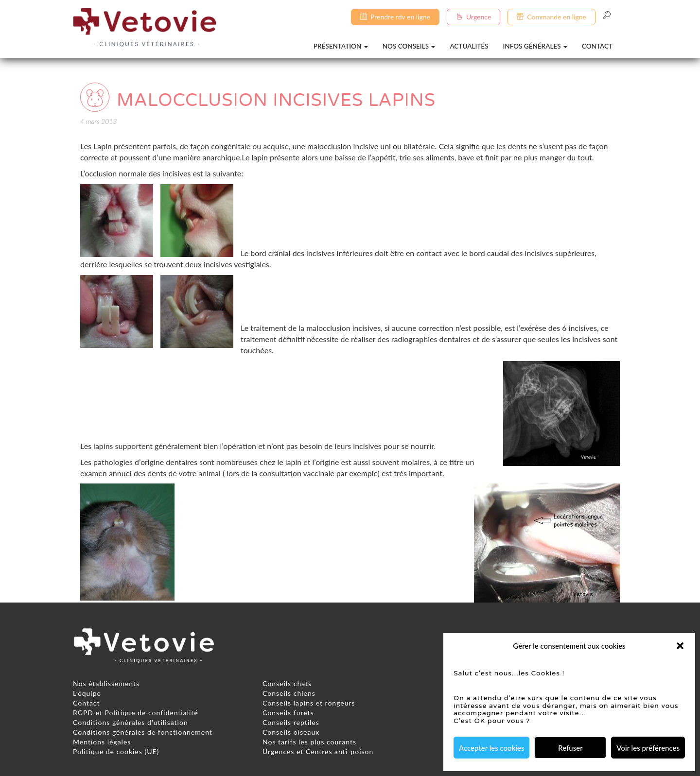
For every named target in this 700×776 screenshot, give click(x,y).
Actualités (469, 46)
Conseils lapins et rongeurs (309, 703)
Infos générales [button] (535, 46)
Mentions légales (102, 742)
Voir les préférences (648, 748)
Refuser (570, 748)
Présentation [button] (341, 46)
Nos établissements (106, 683)
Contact (597, 46)
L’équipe (87, 693)
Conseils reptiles (291, 722)
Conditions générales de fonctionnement (143, 732)
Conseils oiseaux (291, 732)
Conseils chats (287, 683)
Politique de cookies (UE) (116, 751)
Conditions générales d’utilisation (131, 722)
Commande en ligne (551, 17)
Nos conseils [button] (409, 46)
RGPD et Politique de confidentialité (136, 713)
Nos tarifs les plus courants (309, 742)
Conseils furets (288, 713)
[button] (680, 646)
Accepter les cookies (491, 748)
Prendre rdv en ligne (395, 17)
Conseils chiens (289, 693)
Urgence (473, 17)
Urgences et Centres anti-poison (318, 751)
